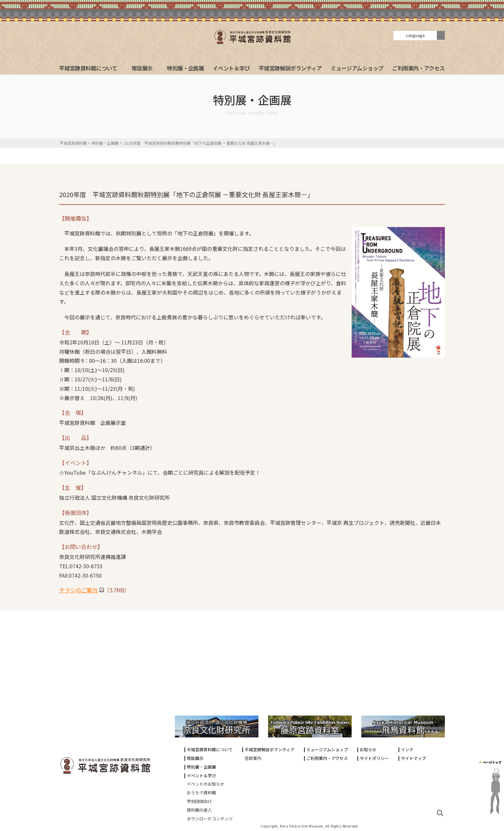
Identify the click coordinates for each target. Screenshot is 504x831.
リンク (407, 750)
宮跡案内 (253, 758)
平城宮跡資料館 (73, 143)
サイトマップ (413, 758)
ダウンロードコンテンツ (210, 819)
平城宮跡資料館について (88, 68)
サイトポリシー (374, 758)
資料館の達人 (199, 810)
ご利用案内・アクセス (419, 68)
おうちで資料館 (201, 793)
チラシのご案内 (78, 590)
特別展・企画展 (185, 68)
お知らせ (368, 750)
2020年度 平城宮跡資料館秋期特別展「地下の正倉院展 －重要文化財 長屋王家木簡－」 (201, 143)
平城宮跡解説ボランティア (290, 68)
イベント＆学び (231, 68)
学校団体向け (199, 802)
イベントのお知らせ (206, 784)
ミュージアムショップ (357, 68)
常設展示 (142, 68)
